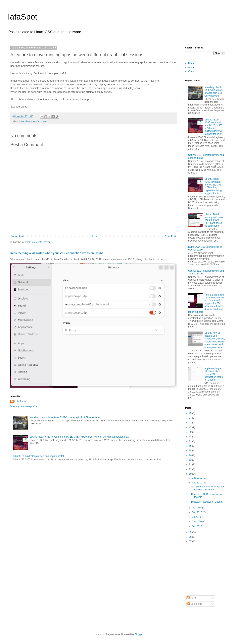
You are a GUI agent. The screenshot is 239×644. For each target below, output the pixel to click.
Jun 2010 (197, 522)
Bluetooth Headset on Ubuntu (207, 502)
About (191, 67)
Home (94, 236)
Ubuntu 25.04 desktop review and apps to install (39, 456)
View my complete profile (24, 406)
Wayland (37, 121)
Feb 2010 (197, 526)
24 (191, 418)
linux (22, 121)
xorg (45, 121)
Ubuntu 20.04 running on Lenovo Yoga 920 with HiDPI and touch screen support (214, 220)
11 (191, 469)
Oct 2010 (197, 508)
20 (191, 432)
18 (191, 437)
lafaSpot (23, 17)
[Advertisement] (205, 569)
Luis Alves (20, 401)
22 (191, 423)
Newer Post (18, 236)
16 (191, 446)
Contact (192, 71)
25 (191, 413)
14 (191, 455)
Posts (192, 598)
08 (191, 537)
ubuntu (28, 121)
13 (191, 460)
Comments (195, 604)
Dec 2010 (197, 478)
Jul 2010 (197, 517)
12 (191, 465)
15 (191, 451)
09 (191, 532)
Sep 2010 (197, 512)
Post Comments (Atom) (37, 242)
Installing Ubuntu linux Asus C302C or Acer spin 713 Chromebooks (65, 417)
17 (191, 441)
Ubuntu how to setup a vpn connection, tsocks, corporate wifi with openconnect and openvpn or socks (215, 340)
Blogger (139, 634)
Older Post (170, 236)
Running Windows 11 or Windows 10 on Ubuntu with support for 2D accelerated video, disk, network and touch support (206, 303)
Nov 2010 (197, 483)
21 (191, 427)
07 (191, 541)
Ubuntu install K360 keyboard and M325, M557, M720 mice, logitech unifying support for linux (79, 437)
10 (191, 474)
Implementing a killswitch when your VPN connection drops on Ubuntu (57, 253)
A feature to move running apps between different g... (208, 488)
